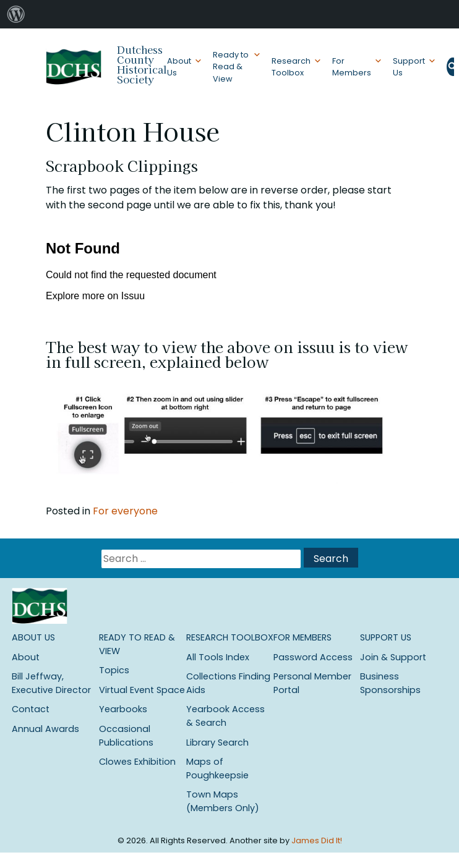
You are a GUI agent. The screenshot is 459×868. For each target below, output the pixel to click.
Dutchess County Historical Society (142, 64)
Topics (114, 670)
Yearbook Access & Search (225, 716)
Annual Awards (45, 729)
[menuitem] (16, 14)
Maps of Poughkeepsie (217, 768)
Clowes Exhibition (137, 762)
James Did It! (317, 840)
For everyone (125, 511)
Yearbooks (123, 709)
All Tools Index (218, 657)
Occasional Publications (126, 736)
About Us (179, 67)
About (26, 657)
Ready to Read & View (231, 66)
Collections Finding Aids (228, 683)
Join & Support (393, 657)
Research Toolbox (291, 67)
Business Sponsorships (390, 683)
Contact (31, 709)
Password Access (313, 657)
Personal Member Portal (312, 683)
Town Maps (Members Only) (223, 801)
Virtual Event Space (142, 690)
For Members (352, 67)
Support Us (409, 67)
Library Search (217, 742)
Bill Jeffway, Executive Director (51, 683)
